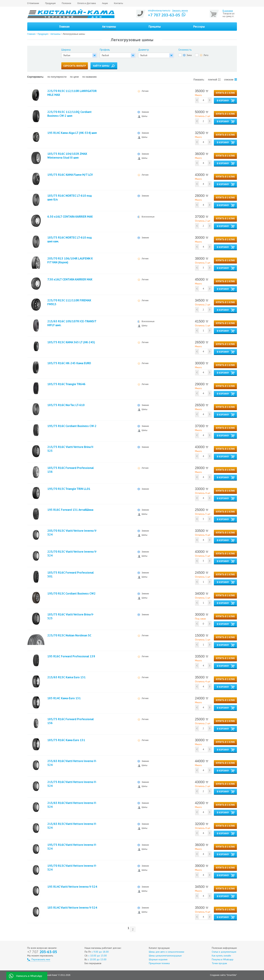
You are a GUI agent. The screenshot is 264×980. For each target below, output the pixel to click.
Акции (105, 3)
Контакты (118, 3)
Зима (187, 55)
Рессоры (199, 27)
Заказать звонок (180, 11)
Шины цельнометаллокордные (165, 956)
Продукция (50, 3)
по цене (74, 77)
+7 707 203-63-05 (164, 15)
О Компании (33, 3)
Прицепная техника (159, 963)
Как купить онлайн (221, 956)
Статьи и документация (224, 952)
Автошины (55, 34)
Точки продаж (219, 963)
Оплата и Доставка (86, 3)
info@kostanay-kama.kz (159, 11)
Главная (64, 27)
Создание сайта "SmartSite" (223, 975)
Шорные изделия (158, 959)
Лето (204, 55)
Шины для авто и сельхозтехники (167, 952)
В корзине (228, 11)
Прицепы (155, 27)
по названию (89, 77)
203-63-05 (42, 952)
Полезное (66, 3)
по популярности (57, 77)
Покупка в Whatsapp (223, 959)
